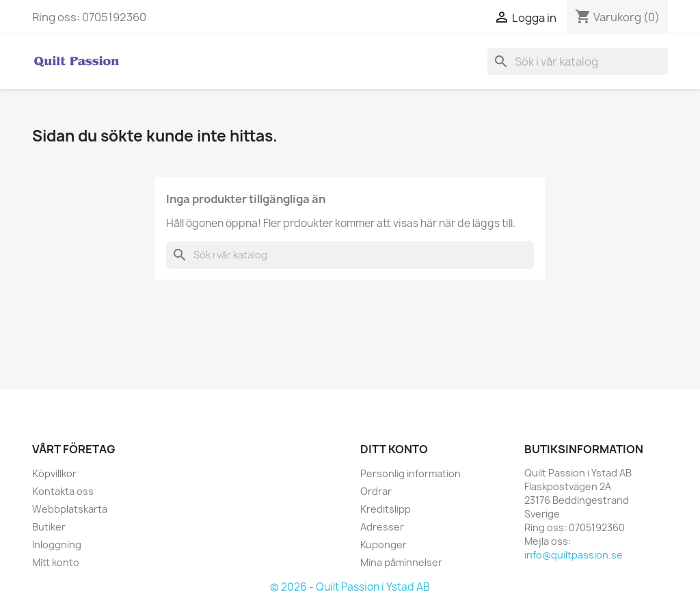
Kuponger (383, 544)
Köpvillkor (54, 473)
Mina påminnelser (401, 562)
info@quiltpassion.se (574, 555)
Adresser (382, 527)
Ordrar (376, 491)
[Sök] (578, 62)
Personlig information (410, 473)
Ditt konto (394, 449)
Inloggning (57, 544)
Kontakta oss (63, 491)
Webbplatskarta (70, 509)
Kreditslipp (386, 509)
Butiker (49, 527)
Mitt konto (56, 562)
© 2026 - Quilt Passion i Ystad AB (350, 587)
